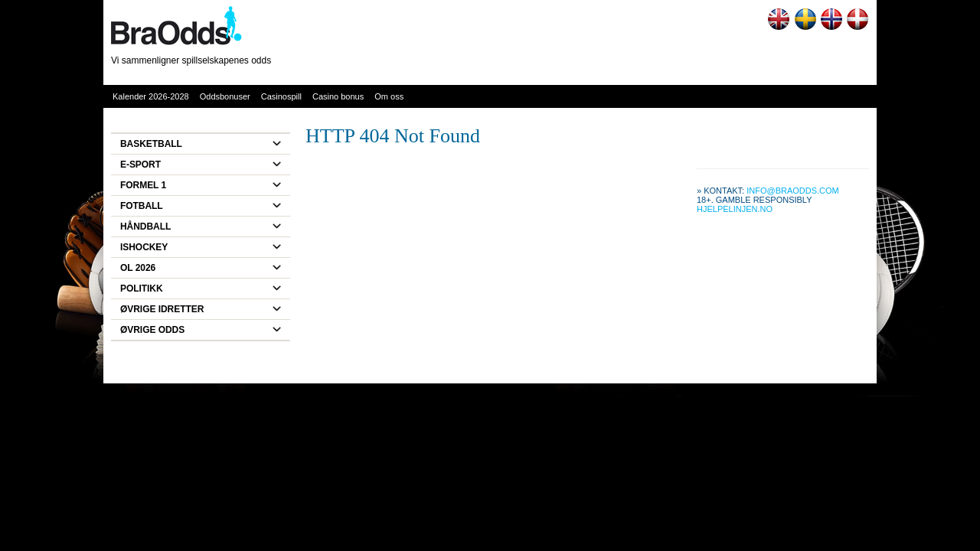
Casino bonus (338, 96)
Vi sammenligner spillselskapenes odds (191, 60)
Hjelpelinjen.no (735, 209)
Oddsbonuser (225, 96)
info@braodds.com (793, 191)
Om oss (389, 96)
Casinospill (281, 96)
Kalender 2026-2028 (151, 96)
